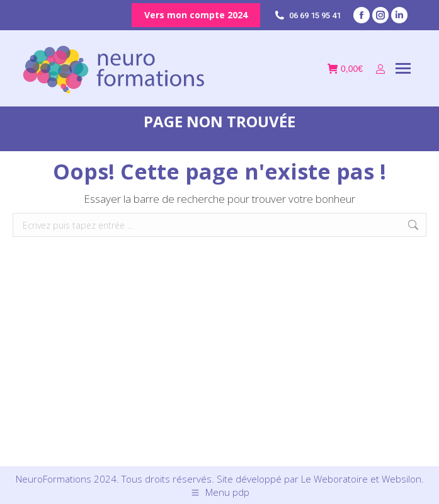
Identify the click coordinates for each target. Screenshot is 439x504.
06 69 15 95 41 (307, 15)
